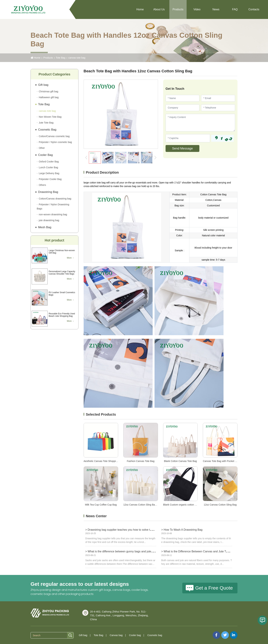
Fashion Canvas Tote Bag (141, 461)
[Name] (183, 98)
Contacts (254, 9)
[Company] (183, 108)
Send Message (182, 148)
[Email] (218, 98)
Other (42, 148)
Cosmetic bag (155, 635)
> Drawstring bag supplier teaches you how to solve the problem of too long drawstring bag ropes (145, 530)
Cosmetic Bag (47, 130)
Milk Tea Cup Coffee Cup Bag (101, 505)
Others (42, 185)
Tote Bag (61, 58)
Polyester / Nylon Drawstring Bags (53, 207)
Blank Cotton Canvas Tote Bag (180, 461)
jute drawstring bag (49, 220)
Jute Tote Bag (46, 123)
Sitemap (208, 633)
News (216, 9)
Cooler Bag (45, 155)
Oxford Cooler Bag (49, 162)
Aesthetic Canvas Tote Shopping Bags (104, 461)
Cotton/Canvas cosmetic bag (54, 136)
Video (197, 9)
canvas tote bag (77, 58)
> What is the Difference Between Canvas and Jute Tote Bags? (200, 551)
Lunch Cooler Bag (48, 167)
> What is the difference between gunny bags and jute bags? (122, 551)
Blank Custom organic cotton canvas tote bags (188, 505)
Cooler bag (135, 635)
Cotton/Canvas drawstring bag (55, 199)
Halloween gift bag (49, 97)
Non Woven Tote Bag (50, 117)
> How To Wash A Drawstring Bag (182, 530)
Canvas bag (116, 635)
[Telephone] (218, 108)
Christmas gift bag (49, 91)
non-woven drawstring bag (53, 214)
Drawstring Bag (48, 192)
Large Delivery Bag (49, 173)
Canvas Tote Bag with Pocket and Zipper (225, 461)
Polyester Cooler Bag (50, 179)
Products (178, 9)
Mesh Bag (45, 227)
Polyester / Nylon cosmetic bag (55, 142)
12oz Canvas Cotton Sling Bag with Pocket (146, 505)
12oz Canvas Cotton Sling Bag (220, 505)
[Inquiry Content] (200, 123)
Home (140, 9)
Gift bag (43, 85)
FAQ (235, 9)
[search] (70, 635)
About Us (159, 9)
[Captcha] (188, 138)
